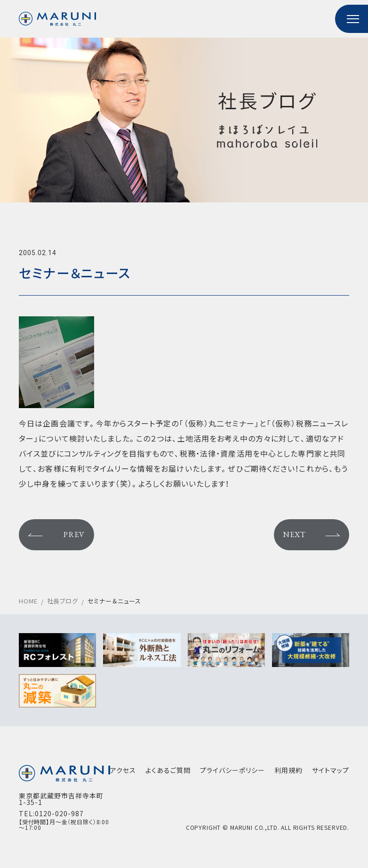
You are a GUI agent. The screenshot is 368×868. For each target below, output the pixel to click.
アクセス (123, 770)
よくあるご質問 (168, 770)
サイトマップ (331, 770)
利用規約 (288, 770)
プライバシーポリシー (232, 770)
